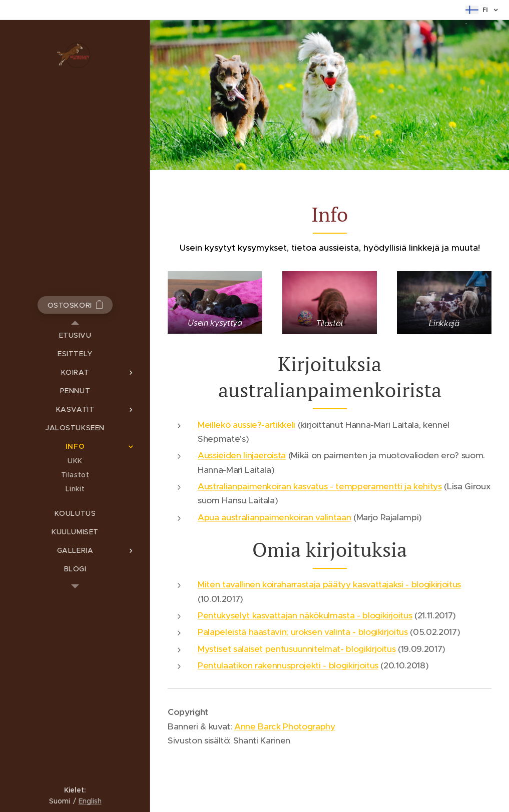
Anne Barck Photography (285, 726)
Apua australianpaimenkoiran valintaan (274, 517)
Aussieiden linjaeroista (242, 455)
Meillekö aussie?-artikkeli (246, 425)
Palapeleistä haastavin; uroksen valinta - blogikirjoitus (303, 632)
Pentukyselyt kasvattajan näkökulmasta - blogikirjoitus (305, 615)
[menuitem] (75, 335)
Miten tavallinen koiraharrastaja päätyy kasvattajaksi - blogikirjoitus (329, 584)
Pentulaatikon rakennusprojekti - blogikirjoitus (288, 665)
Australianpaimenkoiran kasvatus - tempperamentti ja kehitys (320, 486)
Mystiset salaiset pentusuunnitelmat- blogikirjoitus (297, 649)
